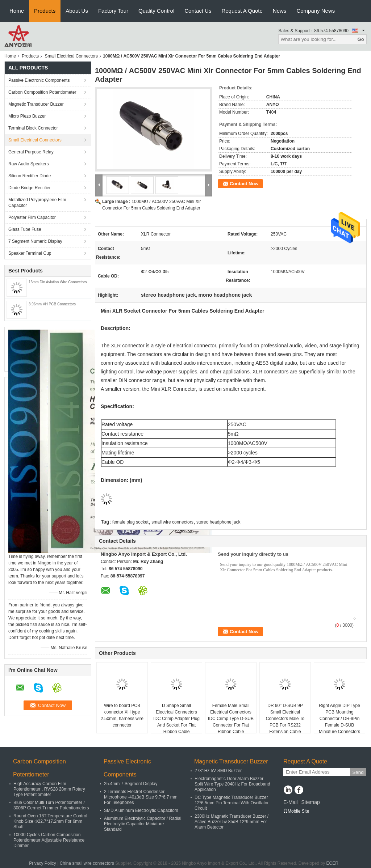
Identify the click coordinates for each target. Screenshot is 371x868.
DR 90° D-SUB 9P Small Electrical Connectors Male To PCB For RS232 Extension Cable (285, 719)
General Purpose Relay (31, 152)
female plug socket (130, 522)
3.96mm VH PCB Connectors (52, 304)
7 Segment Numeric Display (35, 241)
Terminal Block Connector (33, 128)
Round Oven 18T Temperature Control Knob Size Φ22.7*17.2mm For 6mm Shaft (50, 821)
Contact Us (198, 11)
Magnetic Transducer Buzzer (36, 104)
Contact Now (244, 184)
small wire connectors (172, 522)
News (280, 11)
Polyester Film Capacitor (32, 217)
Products (45, 11)
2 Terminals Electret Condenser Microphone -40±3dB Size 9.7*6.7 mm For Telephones (141, 797)
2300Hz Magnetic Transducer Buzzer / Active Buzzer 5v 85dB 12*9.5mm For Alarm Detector (232, 822)
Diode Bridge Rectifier (30, 188)
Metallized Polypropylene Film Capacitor (37, 203)
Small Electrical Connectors (71, 56)
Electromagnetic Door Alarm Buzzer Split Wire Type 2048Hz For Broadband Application (232, 784)
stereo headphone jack (218, 522)
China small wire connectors (87, 863)
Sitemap (310, 802)
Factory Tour (113, 11)
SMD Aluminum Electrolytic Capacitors (141, 810)
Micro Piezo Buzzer (27, 116)
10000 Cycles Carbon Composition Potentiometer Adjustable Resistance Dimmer (49, 840)
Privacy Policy (43, 863)
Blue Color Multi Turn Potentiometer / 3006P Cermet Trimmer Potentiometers (51, 805)
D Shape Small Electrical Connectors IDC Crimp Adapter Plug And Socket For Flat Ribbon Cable (176, 719)
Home (17, 11)
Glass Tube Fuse (25, 229)
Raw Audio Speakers (28, 164)
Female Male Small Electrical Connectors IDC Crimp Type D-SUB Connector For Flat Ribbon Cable (231, 719)
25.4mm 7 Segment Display (131, 784)
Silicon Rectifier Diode (30, 176)
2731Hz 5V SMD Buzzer (218, 771)
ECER (332, 863)
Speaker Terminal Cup (30, 253)
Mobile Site (296, 811)
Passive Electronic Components (39, 80)
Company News (316, 11)
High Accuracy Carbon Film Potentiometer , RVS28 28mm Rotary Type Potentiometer (49, 789)
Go (361, 39)
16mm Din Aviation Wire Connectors (58, 282)
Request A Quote (242, 11)
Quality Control (156, 11)
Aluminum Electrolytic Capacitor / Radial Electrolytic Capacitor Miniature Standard (143, 824)
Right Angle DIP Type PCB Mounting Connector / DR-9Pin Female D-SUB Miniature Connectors (339, 719)
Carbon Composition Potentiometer (42, 92)
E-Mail (291, 802)
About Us (77, 11)
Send (358, 772)
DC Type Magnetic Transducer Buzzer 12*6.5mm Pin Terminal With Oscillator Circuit (232, 803)
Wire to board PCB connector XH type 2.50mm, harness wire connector (122, 715)
